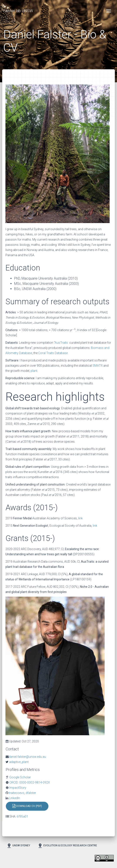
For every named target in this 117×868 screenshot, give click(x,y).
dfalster (31, 793)
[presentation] (74, 330)
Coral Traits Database (53, 353)
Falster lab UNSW (18, 11)
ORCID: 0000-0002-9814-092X (29, 782)
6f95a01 (22, 816)
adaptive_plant (19, 762)
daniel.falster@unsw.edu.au (27, 757)
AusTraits (61, 343)
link (80, 518)
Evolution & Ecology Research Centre (67, 846)
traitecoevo (16, 793)
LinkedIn (14, 798)
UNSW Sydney (18, 846)
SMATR (98, 366)
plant (34, 371)
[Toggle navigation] (109, 11)
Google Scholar (20, 777)
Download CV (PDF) (27, 806)
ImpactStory (17, 788)
